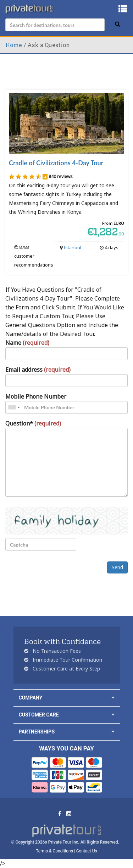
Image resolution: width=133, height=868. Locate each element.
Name (27, 343)
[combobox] (14, 407)
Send (117, 567)
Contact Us (87, 851)
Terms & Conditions (54, 851)
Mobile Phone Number (36, 396)
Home (14, 45)
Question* (33, 423)
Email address (38, 370)
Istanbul (72, 247)
